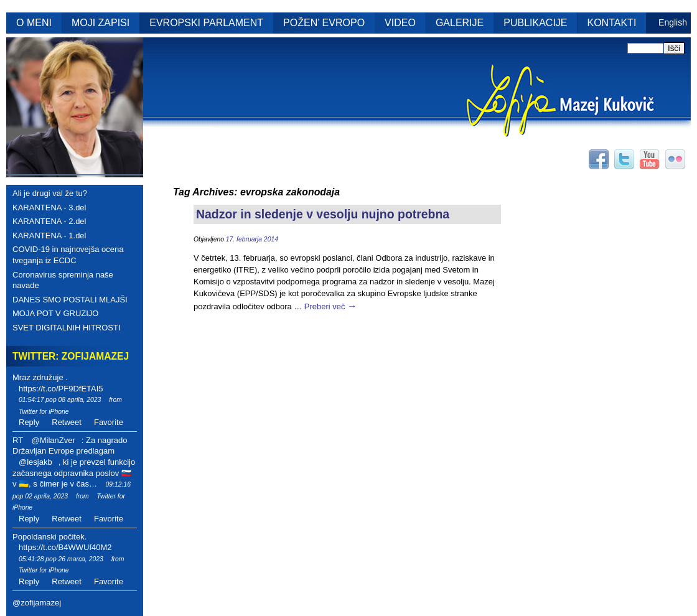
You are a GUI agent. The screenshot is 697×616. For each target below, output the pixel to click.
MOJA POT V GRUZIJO (55, 313)
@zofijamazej (37, 603)
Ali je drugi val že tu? (50, 193)
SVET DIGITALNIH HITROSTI (67, 328)
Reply (29, 422)
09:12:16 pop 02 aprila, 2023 (72, 490)
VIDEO (400, 23)
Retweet (67, 422)
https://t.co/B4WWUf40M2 (65, 547)
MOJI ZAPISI (101, 23)
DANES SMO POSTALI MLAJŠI (70, 300)
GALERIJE (460, 23)
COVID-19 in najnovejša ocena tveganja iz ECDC (68, 255)
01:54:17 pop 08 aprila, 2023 (60, 400)
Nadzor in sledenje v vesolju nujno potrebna (323, 214)
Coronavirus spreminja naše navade (63, 280)
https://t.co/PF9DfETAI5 (61, 389)
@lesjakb (35, 462)
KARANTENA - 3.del (49, 208)
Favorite (109, 422)
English (673, 22)
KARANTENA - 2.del (49, 221)
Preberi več (331, 306)
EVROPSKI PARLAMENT (206, 23)
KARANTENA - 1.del (49, 236)
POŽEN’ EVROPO (324, 23)
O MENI (34, 23)
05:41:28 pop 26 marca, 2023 (61, 559)
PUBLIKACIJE (535, 23)
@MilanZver (53, 440)
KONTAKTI (612, 23)
